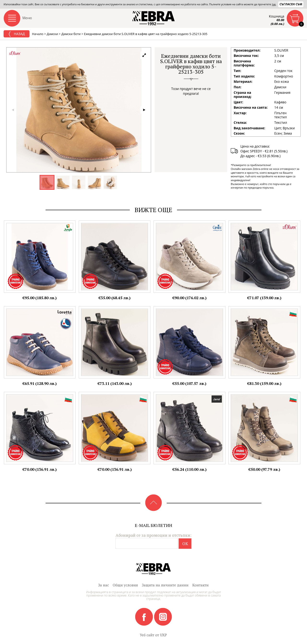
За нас (103, 585)
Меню (27, 18)
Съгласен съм (291, 4)
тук (274, 4)
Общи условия (125, 585)
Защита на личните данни (165, 585)
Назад (17, 34)
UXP (163, 635)
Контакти (201, 585)
